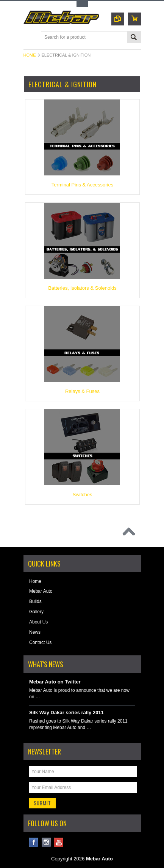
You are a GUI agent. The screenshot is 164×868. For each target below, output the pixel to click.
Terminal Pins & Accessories (82, 185)
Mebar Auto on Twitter (55, 682)
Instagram (46, 842)
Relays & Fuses (82, 391)
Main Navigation (30, 38)
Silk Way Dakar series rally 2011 (66, 713)
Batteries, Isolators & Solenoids (82, 288)
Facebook (34, 842)
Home (30, 55)
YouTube (59, 842)
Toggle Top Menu (82, 4)
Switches (82, 495)
